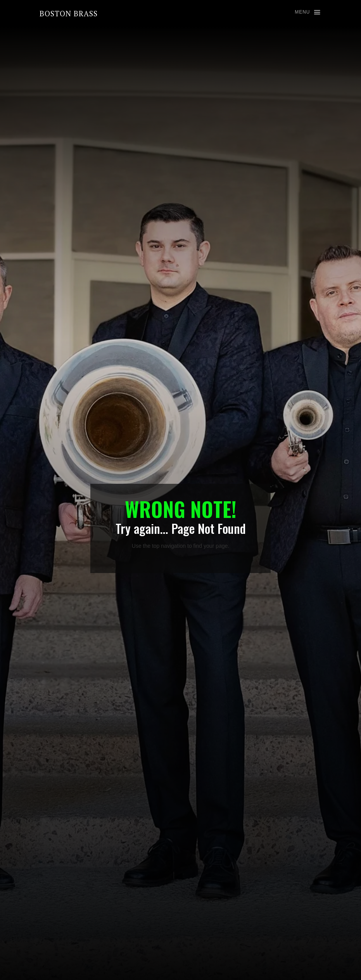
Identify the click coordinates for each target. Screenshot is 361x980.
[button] (304, 13)
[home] (69, 13)
